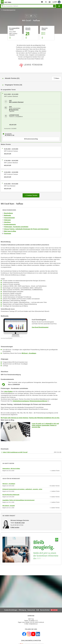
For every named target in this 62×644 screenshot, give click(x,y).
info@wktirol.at (33, 624)
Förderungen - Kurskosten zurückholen (16, 227)
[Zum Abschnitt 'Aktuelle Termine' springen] (31, 33)
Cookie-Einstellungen (11, 610)
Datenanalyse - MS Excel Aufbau (11, 469)
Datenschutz (31, 610)
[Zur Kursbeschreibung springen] (47, 33)
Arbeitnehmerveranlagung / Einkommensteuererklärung (30, 401)
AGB (38, 610)
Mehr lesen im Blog (10, 231)
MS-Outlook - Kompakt (9, 506)
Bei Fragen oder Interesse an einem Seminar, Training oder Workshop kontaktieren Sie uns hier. (30, 418)
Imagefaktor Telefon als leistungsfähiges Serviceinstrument (18, 500)
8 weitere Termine (31, 195)
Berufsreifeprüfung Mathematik (11, 495)
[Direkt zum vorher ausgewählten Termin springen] (15, 33)
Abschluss (7, 222)
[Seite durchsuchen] (28, 6)
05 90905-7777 (33, 621)
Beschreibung (8, 213)
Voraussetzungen (9, 218)
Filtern (56, 78)
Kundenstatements (10, 224)
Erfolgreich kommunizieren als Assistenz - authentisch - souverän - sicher (22, 489)
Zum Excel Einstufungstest (40, 327)
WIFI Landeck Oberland (16, 102)
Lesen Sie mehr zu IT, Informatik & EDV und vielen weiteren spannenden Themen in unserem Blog (45, 425)
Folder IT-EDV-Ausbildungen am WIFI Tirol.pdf (15, 452)
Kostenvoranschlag (31, 139)
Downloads (8, 233)
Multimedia (8, 215)
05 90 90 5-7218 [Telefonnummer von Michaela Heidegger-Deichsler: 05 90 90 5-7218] (20, 523)
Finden (54, 6)
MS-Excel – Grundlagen (29, 353)
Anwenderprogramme (9, 10)
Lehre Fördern (8, 391)
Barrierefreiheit (45, 610)
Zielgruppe (7, 220)
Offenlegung (22, 610)
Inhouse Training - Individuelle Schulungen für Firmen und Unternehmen (26, 229)
